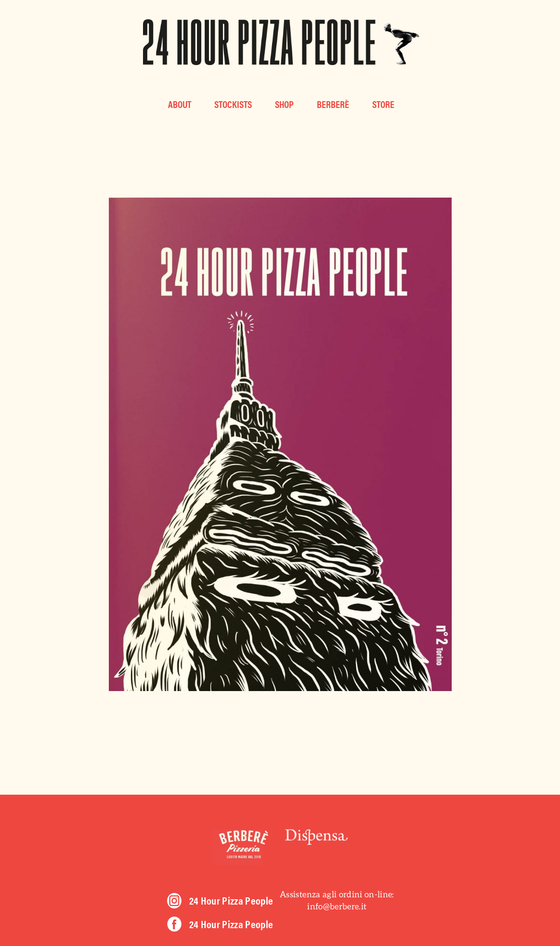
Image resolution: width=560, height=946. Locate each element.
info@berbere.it (337, 906)
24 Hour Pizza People (231, 900)
